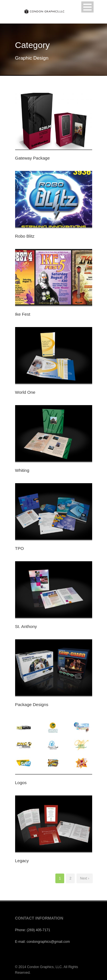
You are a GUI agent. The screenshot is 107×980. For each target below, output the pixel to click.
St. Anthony (26, 626)
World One (25, 392)
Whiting (22, 470)
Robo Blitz (25, 236)
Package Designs (32, 704)
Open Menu (87, 7)
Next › (84, 878)
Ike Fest (23, 314)
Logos (21, 783)
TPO (20, 548)
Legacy (22, 861)
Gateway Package (33, 158)
